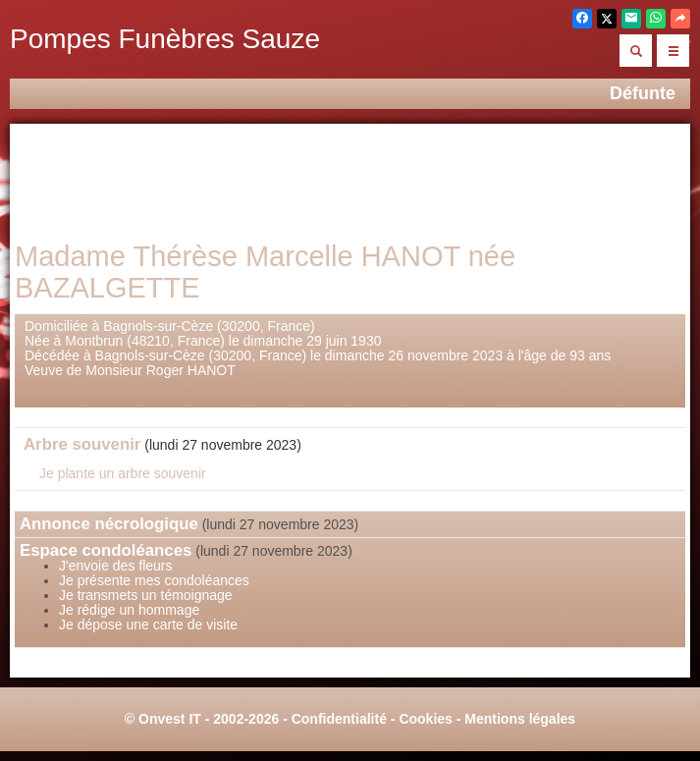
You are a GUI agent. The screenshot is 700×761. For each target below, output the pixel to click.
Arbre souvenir (82, 444)
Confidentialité (339, 719)
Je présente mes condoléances (154, 580)
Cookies (425, 719)
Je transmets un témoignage (146, 595)
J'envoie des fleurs (116, 566)
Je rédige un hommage (129, 610)
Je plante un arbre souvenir (123, 473)
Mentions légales (520, 719)
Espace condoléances (106, 550)
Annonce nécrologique (109, 524)
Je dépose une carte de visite (148, 625)
